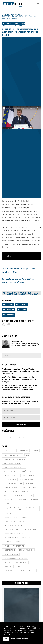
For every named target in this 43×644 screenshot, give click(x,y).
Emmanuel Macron (16, 294)
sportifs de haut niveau (16, 518)
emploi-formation (20, 492)
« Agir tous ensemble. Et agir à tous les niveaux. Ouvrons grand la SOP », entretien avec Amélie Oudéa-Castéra (20, 388)
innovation (22, 562)
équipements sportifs (14, 459)
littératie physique (13, 534)
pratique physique (26, 570)
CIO (5, 492)
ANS (27, 455)
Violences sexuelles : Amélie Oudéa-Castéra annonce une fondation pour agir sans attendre (21, 371)
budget (7, 504)
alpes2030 (8, 513)
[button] (8, 305)
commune (21, 566)
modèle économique (14, 496)
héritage (33, 487)
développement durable (15, 558)
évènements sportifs (14, 546)
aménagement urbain (14, 522)
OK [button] (6, 639)
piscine (30, 483)
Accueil (6, 15)
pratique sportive (12, 455)
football (8, 500)
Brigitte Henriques (13, 526)
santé (23, 471)
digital (33, 566)
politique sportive (13, 483)
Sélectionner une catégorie (18, 438)
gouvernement (28, 479)
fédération (23, 451)
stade (32, 475)
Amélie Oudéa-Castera (19, 292)
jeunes (33, 471)
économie (8, 570)
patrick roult (11, 475)
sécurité (8, 542)
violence (8, 562)
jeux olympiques (12, 463)
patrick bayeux (11, 554)
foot (18, 542)
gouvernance (10, 471)
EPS (23, 475)
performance (10, 479)
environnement (30, 530)
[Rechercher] (39, 356)
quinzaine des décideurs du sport (21, 509)
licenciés (8, 566)
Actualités (16, 15)
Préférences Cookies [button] (20, 639)
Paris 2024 (20, 23)
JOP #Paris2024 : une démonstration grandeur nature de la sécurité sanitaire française (20, 379)
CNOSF (35, 451)
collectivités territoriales (17, 538)
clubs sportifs (11, 530)
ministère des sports (14, 467)
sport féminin (26, 550)
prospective (9, 550)
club (30, 496)
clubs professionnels (27, 500)
